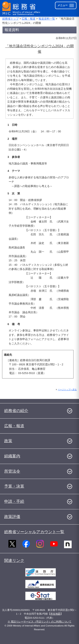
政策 (8, 441)
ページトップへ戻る (67, 390)
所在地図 (55, 614)
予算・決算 (14, 486)
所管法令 (12, 471)
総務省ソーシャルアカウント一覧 (34, 532)
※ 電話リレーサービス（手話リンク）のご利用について (39, 622)
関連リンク (14, 561)
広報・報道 (29, 19)
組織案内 (12, 456)
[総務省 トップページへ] (21, 8)
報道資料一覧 (47, 19)
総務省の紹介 (16, 411)
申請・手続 (14, 501)
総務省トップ (11, 19)
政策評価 (12, 517)
